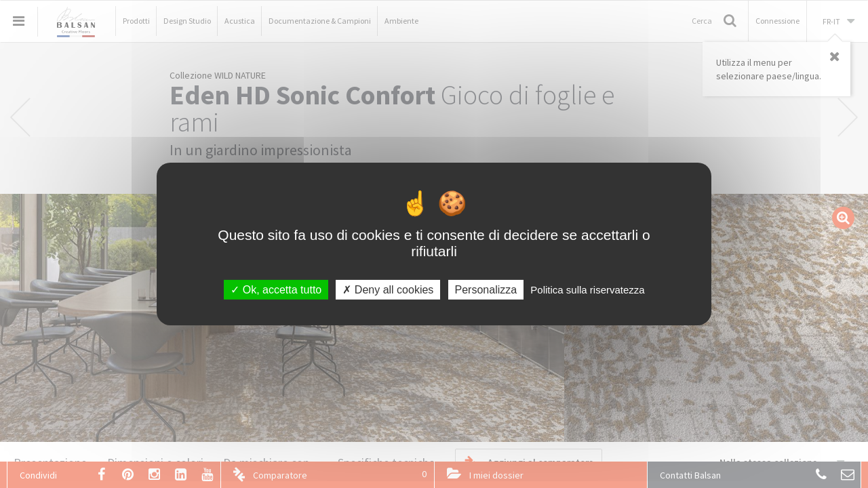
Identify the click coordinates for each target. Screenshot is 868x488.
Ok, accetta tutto (276, 290)
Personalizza (486, 290)
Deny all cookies (388, 290)
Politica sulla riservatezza (587, 290)
